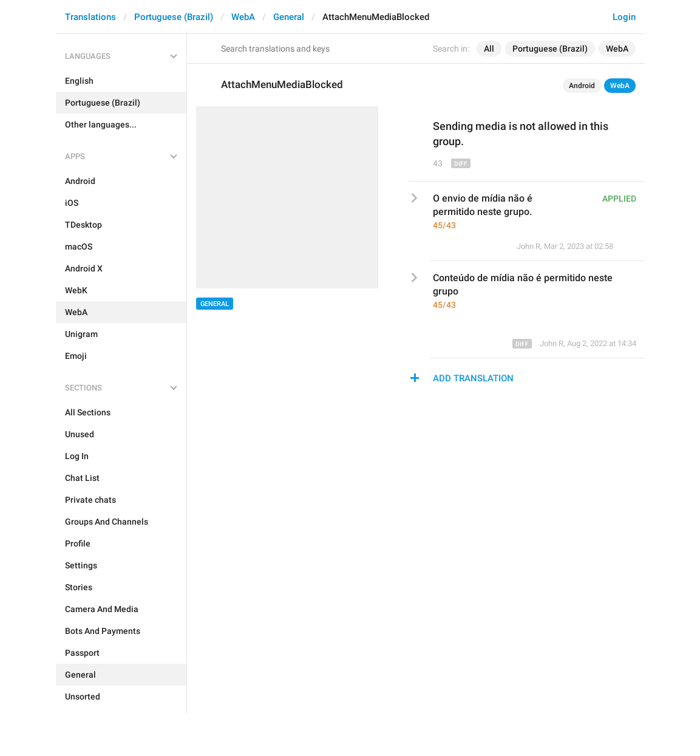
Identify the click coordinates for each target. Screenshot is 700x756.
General (289, 17)
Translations (90, 17)
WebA (243, 17)
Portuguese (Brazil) (174, 17)
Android (582, 86)
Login (624, 17)
